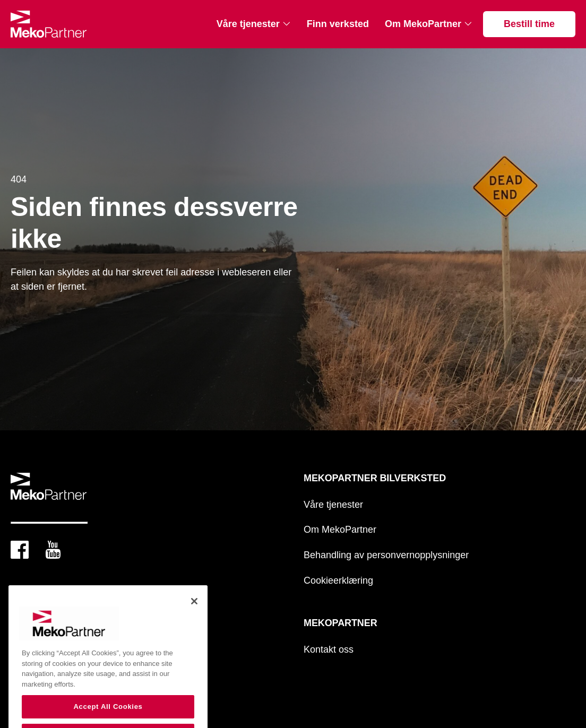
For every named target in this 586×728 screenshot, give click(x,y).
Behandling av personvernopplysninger (386, 555)
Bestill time (529, 24)
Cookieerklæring (338, 580)
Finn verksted (338, 24)
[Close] (194, 610)
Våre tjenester (248, 24)
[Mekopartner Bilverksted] (49, 24)
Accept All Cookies (108, 715)
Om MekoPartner (423, 24)
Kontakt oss (329, 649)
